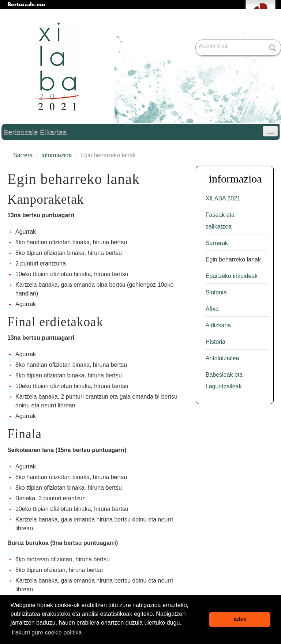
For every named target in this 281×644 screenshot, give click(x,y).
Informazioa (57, 155)
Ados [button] (240, 619)
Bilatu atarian (196, 40)
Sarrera (23, 155)
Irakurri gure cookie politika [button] (47, 632)
